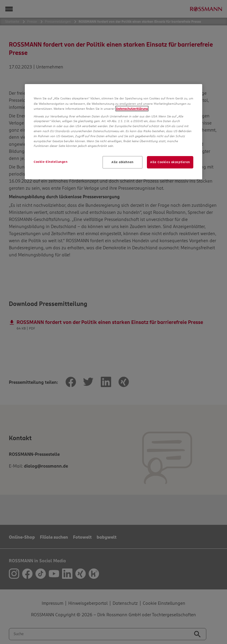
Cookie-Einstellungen (51, 162)
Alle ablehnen (122, 162)
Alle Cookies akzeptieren (170, 162)
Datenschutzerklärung (132, 109)
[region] (113, 132)
